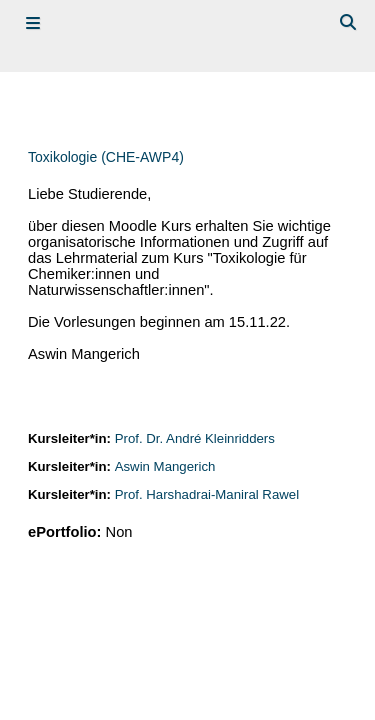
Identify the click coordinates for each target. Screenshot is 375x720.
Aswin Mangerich (165, 466)
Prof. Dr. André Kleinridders (195, 438)
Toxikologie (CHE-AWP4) (106, 157)
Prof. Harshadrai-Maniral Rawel (207, 494)
